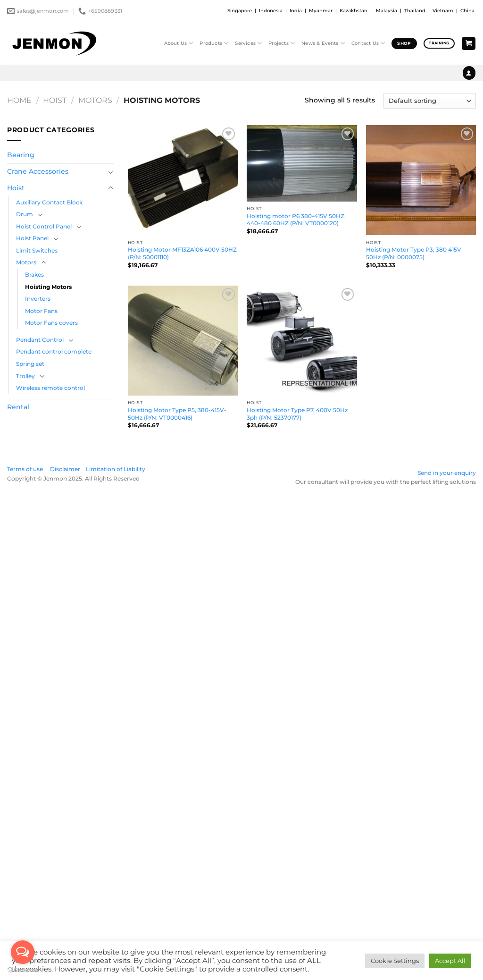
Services (248, 43)
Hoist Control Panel (44, 226)
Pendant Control (40, 340)
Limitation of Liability (116, 469)
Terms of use (28, 469)
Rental (18, 407)
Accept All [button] (450, 961)
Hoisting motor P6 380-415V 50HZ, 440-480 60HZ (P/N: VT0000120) (296, 220)
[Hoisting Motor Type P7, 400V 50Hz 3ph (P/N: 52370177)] (302, 341)
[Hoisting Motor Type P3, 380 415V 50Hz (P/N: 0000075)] (421, 180)
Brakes (34, 275)
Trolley (25, 376)
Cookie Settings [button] (395, 961)
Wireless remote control (50, 388)
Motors (95, 100)
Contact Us (368, 43)
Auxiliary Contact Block (49, 202)
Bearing (21, 155)
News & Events (323, 43)
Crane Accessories (38, 171)
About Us (179, 43)
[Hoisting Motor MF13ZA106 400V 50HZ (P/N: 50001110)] (183, 180)
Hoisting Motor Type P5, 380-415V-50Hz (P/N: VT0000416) (177, 414)
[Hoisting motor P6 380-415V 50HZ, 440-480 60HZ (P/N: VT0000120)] (302, 163)
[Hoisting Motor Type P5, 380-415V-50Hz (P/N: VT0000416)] (183, 341)
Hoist (55, 100)
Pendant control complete (54, 351)
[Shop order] (430, 101)
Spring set (30, 364)
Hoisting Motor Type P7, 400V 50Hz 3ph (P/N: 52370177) (297, 414)
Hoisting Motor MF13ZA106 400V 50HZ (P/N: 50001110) (182, 253)
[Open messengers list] (23, 952)
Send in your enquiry (447, 473)
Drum (25, 214)
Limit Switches (37, 250)
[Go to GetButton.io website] (23, 970)
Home (19, 100)
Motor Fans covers (51, 323)
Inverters (38, 299)
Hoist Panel (32, 238)
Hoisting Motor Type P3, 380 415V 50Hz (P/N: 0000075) (414, 253)
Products (214, 43)
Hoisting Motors (48, 287)
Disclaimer (65, 469)
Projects (282, 43)
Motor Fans (41, 311)
